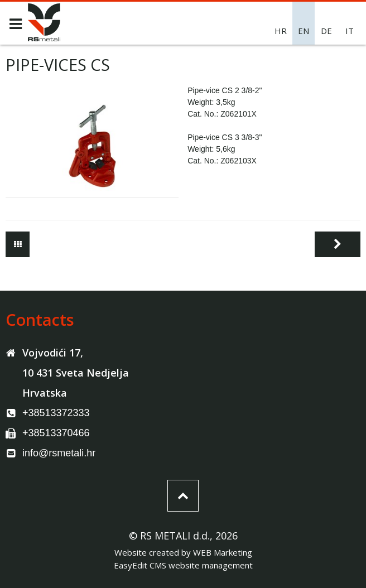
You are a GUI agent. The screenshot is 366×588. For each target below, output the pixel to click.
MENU (15, 24)
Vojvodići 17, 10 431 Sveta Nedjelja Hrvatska (76, 373)
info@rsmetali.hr (59, 453)
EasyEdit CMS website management (183, 565)
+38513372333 (56, 413)
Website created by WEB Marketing (183, 552)
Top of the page (183, 496)
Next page (338, 244)
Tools (18, 244)
